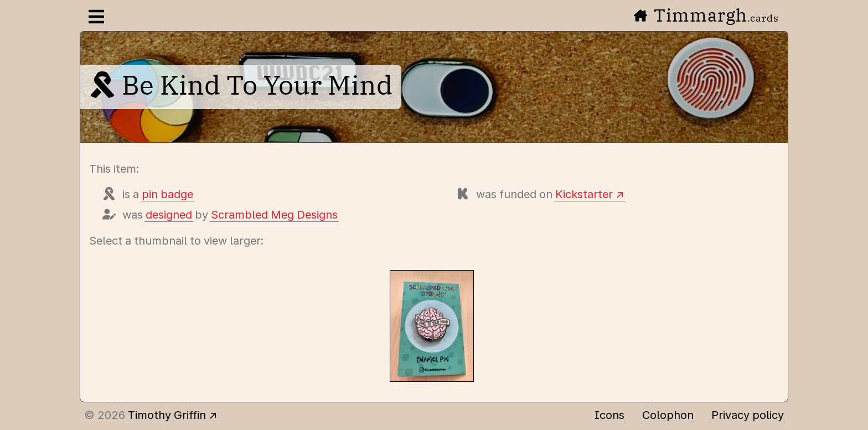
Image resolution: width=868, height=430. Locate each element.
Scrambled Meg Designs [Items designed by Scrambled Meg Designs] (274, 215)
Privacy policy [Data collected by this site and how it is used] (748, 415)
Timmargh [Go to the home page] (706, 15)
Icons (609, 415)
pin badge (167, 194)
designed (169, 215)
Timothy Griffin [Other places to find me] (167, 415)
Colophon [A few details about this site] (668, 415)
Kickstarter (584, 194)
